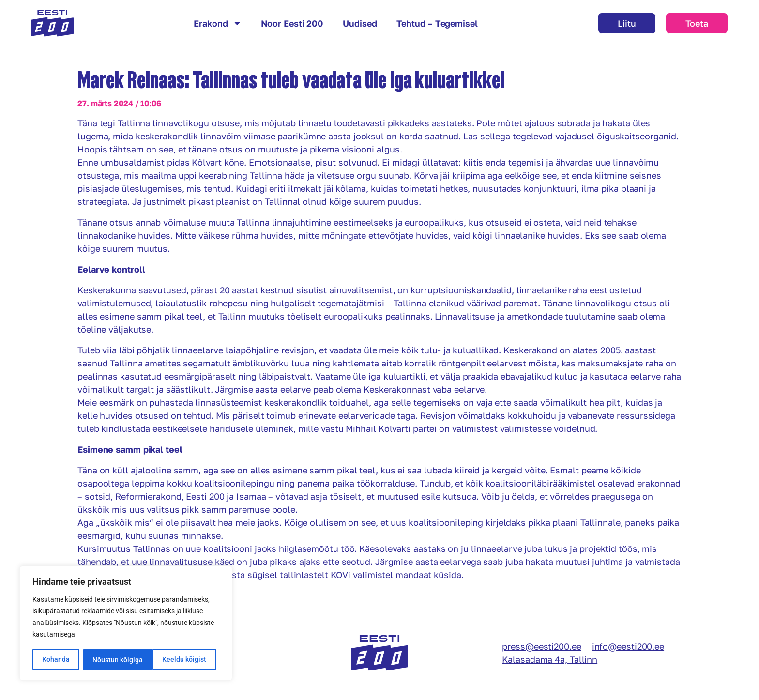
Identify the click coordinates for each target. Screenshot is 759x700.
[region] (126, 624)
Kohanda (56, 660)
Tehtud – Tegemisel (437, 23)
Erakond (217, 23)
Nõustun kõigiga (184, 660)
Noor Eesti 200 (292, 23)
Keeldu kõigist (114, 660)
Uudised (360, 23)
